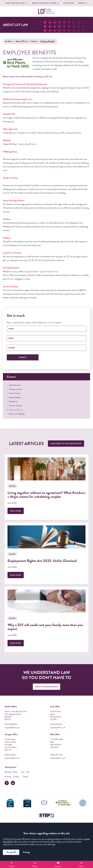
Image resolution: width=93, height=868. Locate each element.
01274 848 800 (11, 724)
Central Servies (14, 393)
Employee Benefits (16, 410)
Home (10, 41)
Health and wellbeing (17, 414)
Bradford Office (11, 707)
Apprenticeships (15, 397)
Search (82, 3)
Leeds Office (55, 707)
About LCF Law (22, 41)
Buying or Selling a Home (44, 3)
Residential (13, 402)
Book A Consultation (47, 687)
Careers (34, 41)
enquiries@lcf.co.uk (12, 728)
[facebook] (7, 783)
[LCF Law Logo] (46, 12)
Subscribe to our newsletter (66, 444)
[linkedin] (13, 783)
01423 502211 (10, 755)
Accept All (11, 852)
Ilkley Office (55, 734)
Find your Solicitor (15, 3)
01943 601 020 (56, 755)
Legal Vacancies (15, 385)
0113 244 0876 (56, 724)
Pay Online (68, 3)
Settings (26, 852)
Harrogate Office (11, 734)
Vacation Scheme (15, 406)
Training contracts (15, 389)
